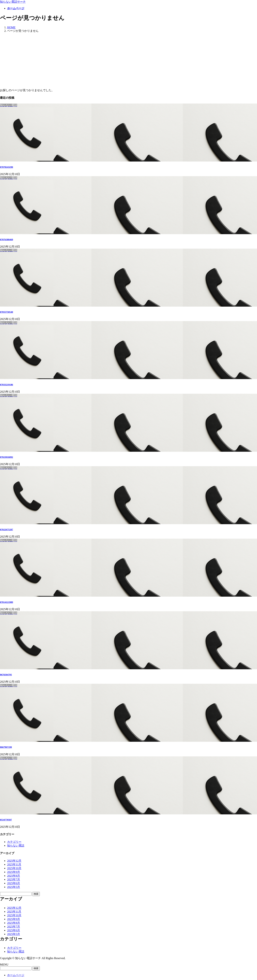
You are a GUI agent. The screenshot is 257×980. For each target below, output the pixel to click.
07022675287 (7, 529)
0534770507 (6, 820)
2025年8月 (14, 876)
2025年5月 (14, 887)
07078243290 (7, 167)
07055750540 (7, 312)
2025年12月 (14, 861)
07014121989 (7, 602)
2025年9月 (14, 872)
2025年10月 (14, 868)
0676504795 (6, 675)
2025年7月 (14, 879)
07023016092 (7, 457)
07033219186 (7, 385)
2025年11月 (14, 864)
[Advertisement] (128, 61)
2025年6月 (14, 883)
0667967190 (6, 747)
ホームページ (16, 975)
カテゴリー (14, 842)
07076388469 (7, 239)
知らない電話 (16, 846)
